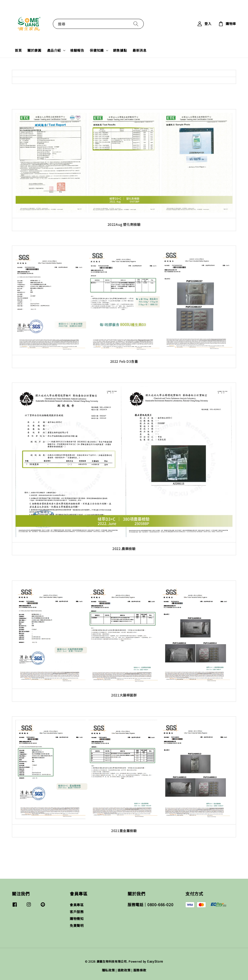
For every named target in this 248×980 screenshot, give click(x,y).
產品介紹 (54, 50)
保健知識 (97, 50)
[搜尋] (136, 24)
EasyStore (155, 961)
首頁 (18, 50)
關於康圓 (34, 50)
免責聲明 (77, 925)
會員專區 (77, 905)
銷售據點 (120, 50)
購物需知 (77, 919)
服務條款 (140, 970)
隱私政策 (108, 970)
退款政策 (124, 970)
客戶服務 (77, 912)
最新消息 (139, 50)
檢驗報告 (77, 50)
